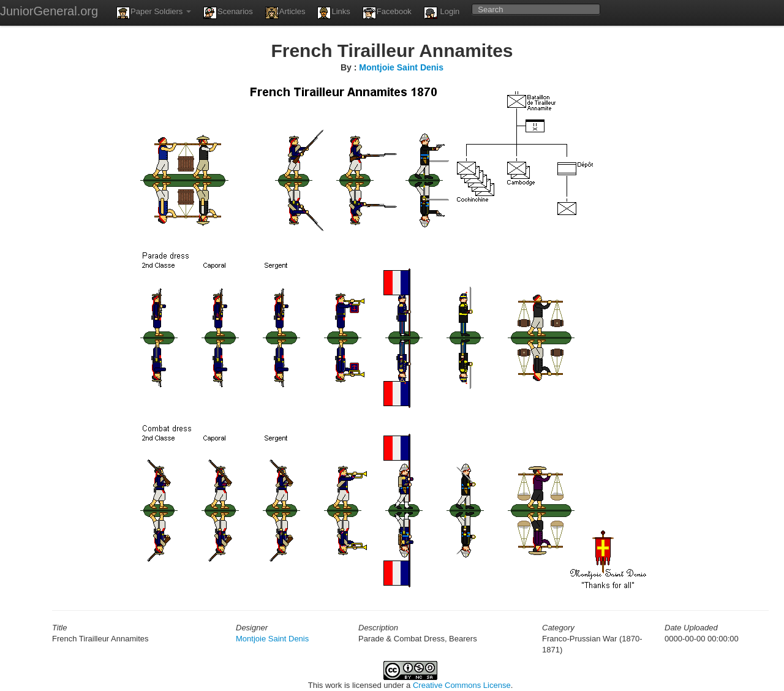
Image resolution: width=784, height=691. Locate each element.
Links (334, 13)
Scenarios (228, 13)
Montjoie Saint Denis (401, 67)
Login (442, 13)
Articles (285, 13)
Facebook (387, 13)
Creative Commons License (462, 685)
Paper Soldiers (154, 13)
